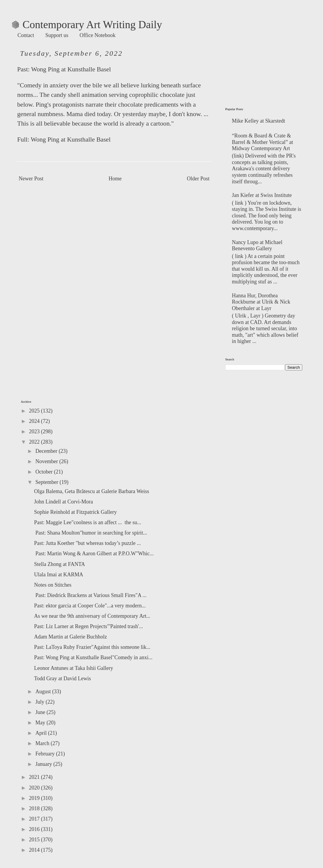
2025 (35, 411)
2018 (35, 808)
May (41, 723)
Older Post (198, 179)
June (41, 712)
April (42, 733)
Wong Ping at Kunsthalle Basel (71, 69)
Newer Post (31, 179)
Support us (57, 35)
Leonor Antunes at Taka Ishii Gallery (74, 668)
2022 (35, 442)
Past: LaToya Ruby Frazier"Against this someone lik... (92, 647)
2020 (35, 788)
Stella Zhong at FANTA (60, 564)
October (44, 472)
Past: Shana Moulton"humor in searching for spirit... (91, 533)
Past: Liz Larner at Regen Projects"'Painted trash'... (88, 626)
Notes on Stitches (53, 585)
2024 (35, 421)
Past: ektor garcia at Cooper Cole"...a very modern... (90, 606)
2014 (35, 850)
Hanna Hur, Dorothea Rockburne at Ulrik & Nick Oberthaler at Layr (261, 302)
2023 (35, 431)
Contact (26, 35)
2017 (35, 819)
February (45, 754)
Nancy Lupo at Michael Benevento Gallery (257, 246)
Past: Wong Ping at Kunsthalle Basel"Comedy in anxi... (93, 657)
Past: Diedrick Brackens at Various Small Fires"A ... (90, 595)
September (47, 482)
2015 (35, 840)
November (47, 461)
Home (115, 179)
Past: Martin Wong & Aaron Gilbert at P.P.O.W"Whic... (94, 553)
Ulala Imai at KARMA (59, 575)
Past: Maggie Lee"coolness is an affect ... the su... (88, 522)
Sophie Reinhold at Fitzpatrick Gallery (75, 512)
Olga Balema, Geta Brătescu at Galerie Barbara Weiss (92, 491)
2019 (35, 798)
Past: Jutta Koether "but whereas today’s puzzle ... (87, 543)
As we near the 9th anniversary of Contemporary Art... (92, 616)
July (40, 702)
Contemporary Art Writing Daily (87, 25)
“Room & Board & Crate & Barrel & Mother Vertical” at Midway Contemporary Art (263, 142)
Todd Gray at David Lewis (63, 678)
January (44, 764)
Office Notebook (98, 35)
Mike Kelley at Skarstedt (259, 121)
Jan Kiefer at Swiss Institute (262, 195)
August (44, 691)
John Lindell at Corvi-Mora (63, 502)
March (43, 743)
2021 (35, 777)
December (47, 451)
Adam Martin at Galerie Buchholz (71, 637)
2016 (35, 829)
